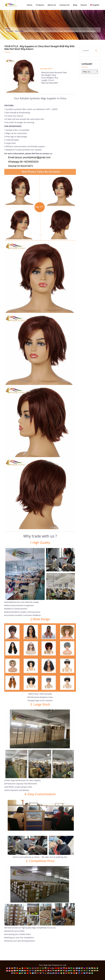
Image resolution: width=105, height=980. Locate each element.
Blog (75, 5)
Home (29, 5)
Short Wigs (19, 31)
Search (84, 5)
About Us (52, 5)
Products (40, 5)
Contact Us (64, 5)
